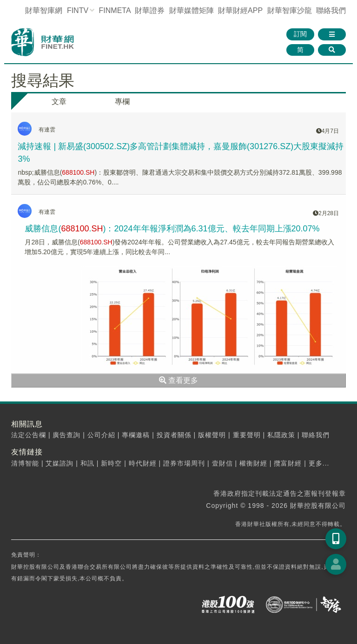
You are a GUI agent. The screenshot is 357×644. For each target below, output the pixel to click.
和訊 (87, 463)
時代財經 (143, 463)
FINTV (78, 10)
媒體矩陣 (192, 10)
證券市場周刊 (184, 463)
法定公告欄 (29, 435)
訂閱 (300, 34)
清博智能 (25, 463)
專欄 (122, 102)
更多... (319, 463)
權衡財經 (253, 463)
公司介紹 (101, 435)
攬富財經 (288, 463)
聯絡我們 (331, 10)
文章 (59, 102)
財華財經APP (240, 10)
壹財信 (222, 463)
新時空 (111, 463)
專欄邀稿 (136, 435)
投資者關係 (174, 435)
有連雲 (47, 130)
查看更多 (178, 380)
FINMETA (115, 10)
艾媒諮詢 (59, 463)
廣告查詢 (66, 435)
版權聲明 (212, 435)
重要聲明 (247, 435)
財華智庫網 (44, 10)
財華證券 (150, 10)
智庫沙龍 (290, 10)
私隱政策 (281, 435)
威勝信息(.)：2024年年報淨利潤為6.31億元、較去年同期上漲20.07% (172, 229)
